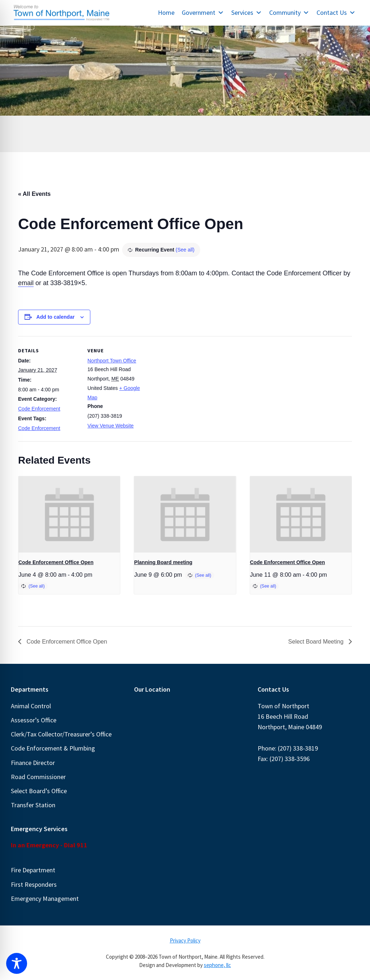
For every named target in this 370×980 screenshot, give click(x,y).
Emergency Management (45, 899)
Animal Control (31, 706)
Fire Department (33, 870)
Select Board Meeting (317, 642)
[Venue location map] (195, 386)
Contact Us (336, 12)
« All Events (34, 194)
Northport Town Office (112, 361)
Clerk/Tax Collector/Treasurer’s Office (61, 734)
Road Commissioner (38, 777)
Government (203, 12)
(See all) (185, 250)
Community (289, 12)
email (26, 283)
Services (247, 12)
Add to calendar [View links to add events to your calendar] (56, 317)
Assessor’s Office (34, 720)
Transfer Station (33, 805)
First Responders (34, 884)
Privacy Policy (185, 940)
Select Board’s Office (39, 791)
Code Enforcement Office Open (56, 562)
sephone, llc (217, 965)
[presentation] (69, 514)
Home (166, 12)
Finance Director (33, 763)
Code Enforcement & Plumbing (53, 748)
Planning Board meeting (163, 562)
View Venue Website (111, 426)
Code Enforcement (39, 409)
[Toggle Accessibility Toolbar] (17, 963)
